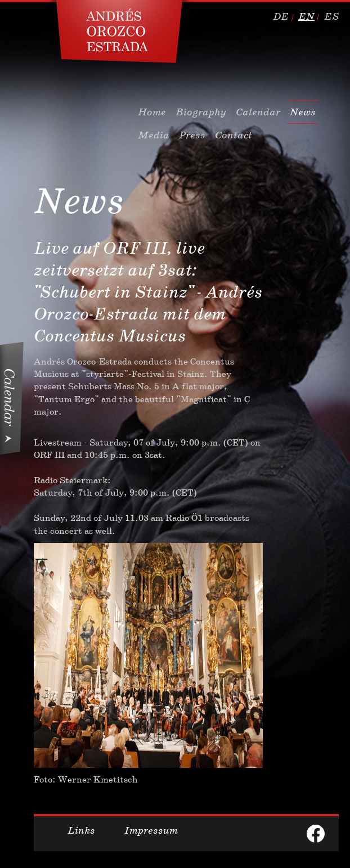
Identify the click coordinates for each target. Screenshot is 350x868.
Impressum (151, 830)
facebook (316, 834)
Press (192, 135)
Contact (234, 135)
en (306, 16)
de (281, 16)
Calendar (258, 112)
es (331, 16)
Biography (201, 112)
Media (154, 135)
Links (81, 830)
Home (152, 112)
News (303, 112)
